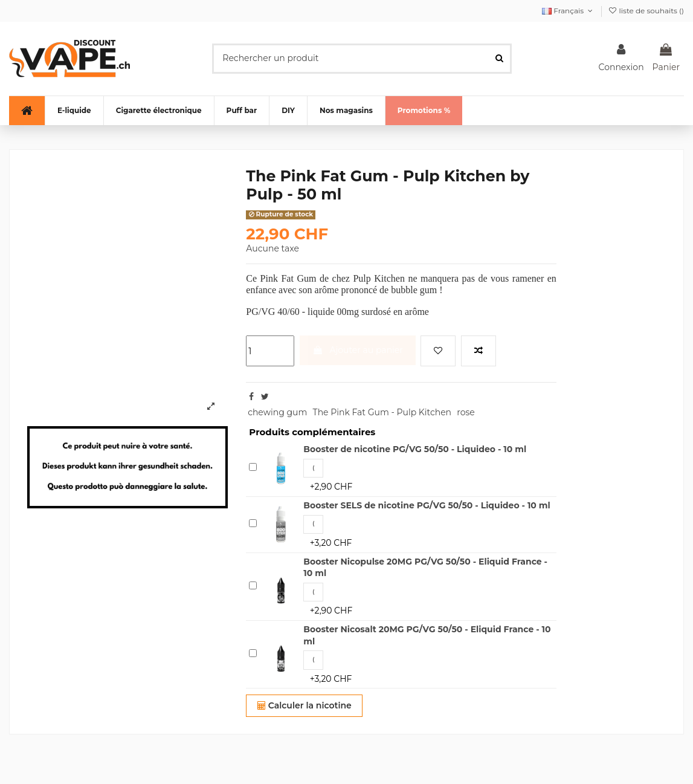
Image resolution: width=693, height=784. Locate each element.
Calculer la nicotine (305, 705)
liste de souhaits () (646, 11)
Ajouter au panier (358, 350)
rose (466, 412)
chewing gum (277, 412)
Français (569, 11)
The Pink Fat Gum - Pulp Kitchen (382, 412)
